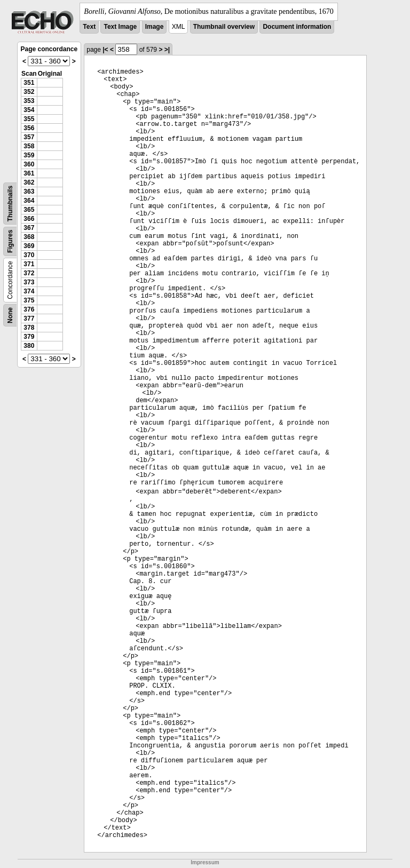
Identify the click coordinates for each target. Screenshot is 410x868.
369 (29, 246)
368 (29, 237)
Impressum (205, 862)
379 (29, 337)
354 (29, 110)
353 (29, 101)
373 (29, 282)
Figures (10, 241)
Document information (297, 27)
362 (29, 182)
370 (29, 255)
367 (29, 228)
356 (29, 128)
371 (29, 264)
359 (29, 155)
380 (29, 346)
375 (29, 300)
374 (29, 291)
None (10, 315)
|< (105, 50)
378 (29, 328)
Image (155, 27)
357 (29, 137)
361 (29, 173)
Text (89, 27)
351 (29, 83)
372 (29, 273)
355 (29, 119)
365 (29, 210)
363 (29, 192)
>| (167, 50)
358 (29, 146)
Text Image (120, 27)
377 (29, 318)
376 (29, 309)
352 (29, 92)
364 (29, 201)
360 (29, 164)
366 (29, 219)
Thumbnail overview (224, 27)
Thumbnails (10, 204)
